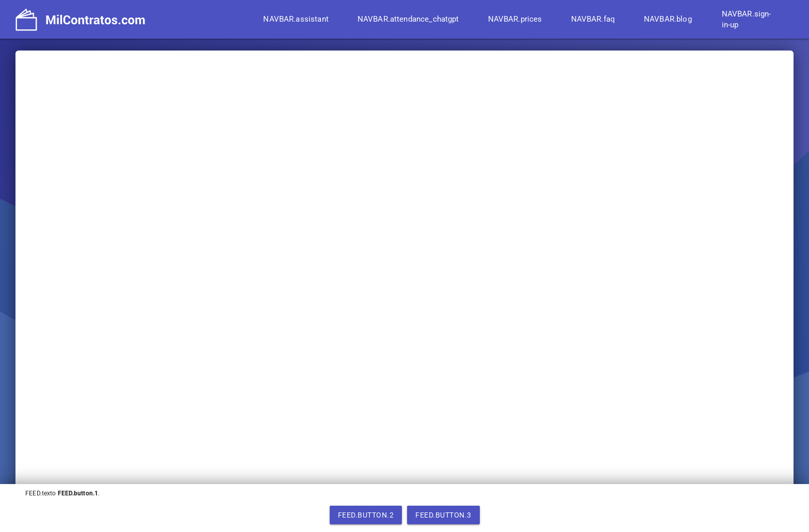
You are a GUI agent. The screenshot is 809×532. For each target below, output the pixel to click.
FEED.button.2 (366, 515)
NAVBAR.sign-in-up (747, 19)
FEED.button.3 (443, 515)
